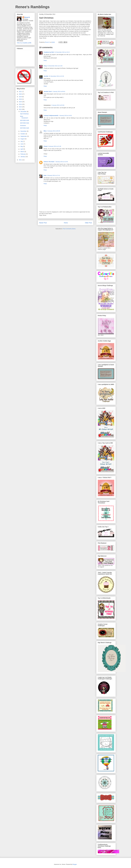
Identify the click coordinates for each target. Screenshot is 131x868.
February (23, 154)
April (22, 149)
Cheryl (46, 146)
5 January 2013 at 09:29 (53, 131)
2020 (21, 94)
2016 (21, 99)
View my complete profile (24, 43)
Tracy (45, 66)
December (24, 112)
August (23, 139)
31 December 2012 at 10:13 (62, 52)
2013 (21, 107)
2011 (21, 160)
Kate (45, 175)
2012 (21, 109)
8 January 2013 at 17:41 (53, 175)
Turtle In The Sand (49, 162)
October (23, 134)
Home (66, 223)
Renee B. (27, 17)
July (22, 141)
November (24, 131)
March (22, 152)
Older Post (88, 223)
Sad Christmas (24, 114)
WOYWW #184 (24, 123)
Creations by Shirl (49, 52)
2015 (21, 102)
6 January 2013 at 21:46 (54, 146)
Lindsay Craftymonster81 (51, 116)
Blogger (75, 864)
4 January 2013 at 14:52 (65, 116)
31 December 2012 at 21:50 (55, 66)
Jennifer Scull (48, 91)
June (22, 144)
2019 (21, 97)
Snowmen (23, 126)
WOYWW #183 (24, 128)
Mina (45, 131)
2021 (21, 92)
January (23, 157)
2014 (21, 104)
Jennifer (46, 76)
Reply (45, 60)
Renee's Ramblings (32, 7)
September (24, 136)
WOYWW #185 (24, 120)
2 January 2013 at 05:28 (58, 105)
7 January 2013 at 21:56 (61, 162)
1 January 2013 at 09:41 (59, 91)
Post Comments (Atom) (69, 229)
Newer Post (43, 223)
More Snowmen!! (24, 117)
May (22, 146)
